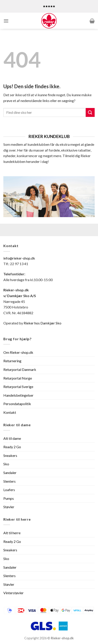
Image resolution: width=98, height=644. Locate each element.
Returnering (12, 361)
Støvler (9, 507)
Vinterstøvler (14, 593)
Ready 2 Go (12, 447)
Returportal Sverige (18, 387)
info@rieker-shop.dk (19, 258)
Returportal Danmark (20, 369)
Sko (6, 464)
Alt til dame (12, 438)
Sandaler (10, 473)
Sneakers (10, 455)
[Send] (90, 112)
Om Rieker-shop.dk (18, 352)
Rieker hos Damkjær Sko (43, 323)
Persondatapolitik (17, 404)
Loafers (9, 490)
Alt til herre (12, 533)
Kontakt (10, 412)
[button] (6, 21)
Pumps (9, 498)
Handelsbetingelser (18, 395)
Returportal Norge (18, 378)
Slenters (9, 481)
